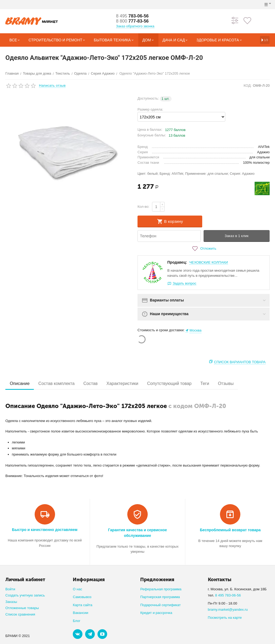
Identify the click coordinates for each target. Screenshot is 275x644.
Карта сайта (83, 605)
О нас (77, 589)
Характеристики (129, 383)
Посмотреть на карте (225, 618)
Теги (216, 383)
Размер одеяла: (150, 109)
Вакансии (80, 613)
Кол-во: (143, 207)
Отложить (204, 249)
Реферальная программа (161, 589)
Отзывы (238, 383)
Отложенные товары (22, 608)
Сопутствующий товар (178, 383)
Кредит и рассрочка (156, 613)
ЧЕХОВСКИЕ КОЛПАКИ (209, 262)
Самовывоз (82, 597)
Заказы (11, 602)
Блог (77, 621)
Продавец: (177, 262)
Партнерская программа (160, 597)
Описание (21, 383)
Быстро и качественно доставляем (45, 530)
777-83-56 (134, 21)
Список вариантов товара (240, 362)
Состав (95, 383)
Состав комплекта (59, 383)
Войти (10, 589)
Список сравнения (20, 614)
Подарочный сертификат (160, 605)
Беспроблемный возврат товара (230, 530)
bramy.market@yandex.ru (228, 610)
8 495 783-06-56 (228, 595)
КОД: (248, 85)
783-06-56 (134, 16)
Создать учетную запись (25, 595)
